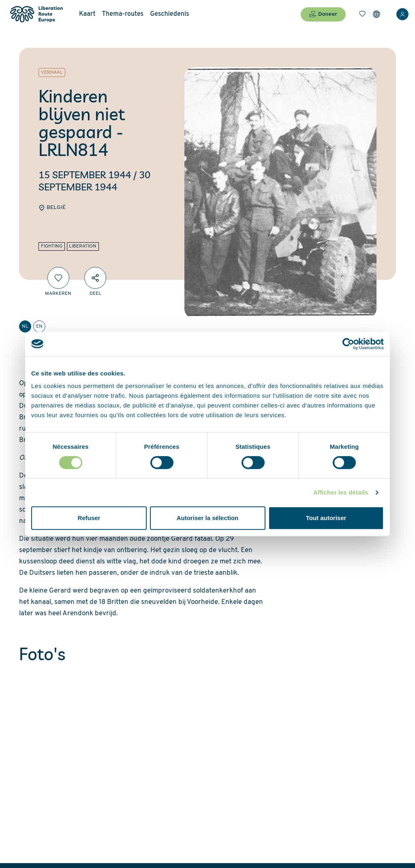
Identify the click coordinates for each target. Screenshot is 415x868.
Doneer (323, 14)
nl (25, 326)
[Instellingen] (376, 14)
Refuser (89, 518)
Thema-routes (123, 14)
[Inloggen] (402, 14)
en (39, 326)
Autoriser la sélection (208, 518)
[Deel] (95, 278)
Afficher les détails (341, 492)
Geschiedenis (170, 14)
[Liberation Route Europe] (36, 14)
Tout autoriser (326, 518)
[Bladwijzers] (362, 14)
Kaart (87, 14)
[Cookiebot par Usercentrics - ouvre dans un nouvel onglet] (348, 344)
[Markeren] (58, 278)
